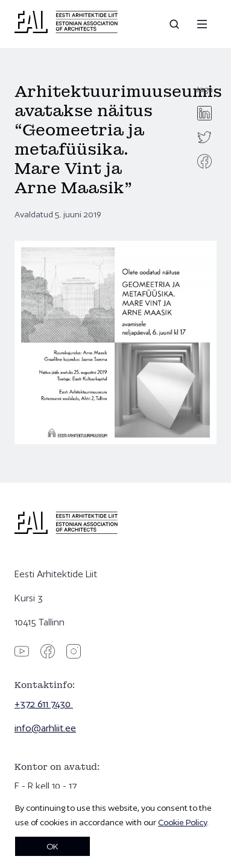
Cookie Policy (182, 822)
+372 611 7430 (44, 704)
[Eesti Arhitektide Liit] (66, 30)
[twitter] (204, 137)
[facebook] (204, 161)
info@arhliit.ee (45, 728)
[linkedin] (204, 113)
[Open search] (176, 24)
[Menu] (202, 24)
